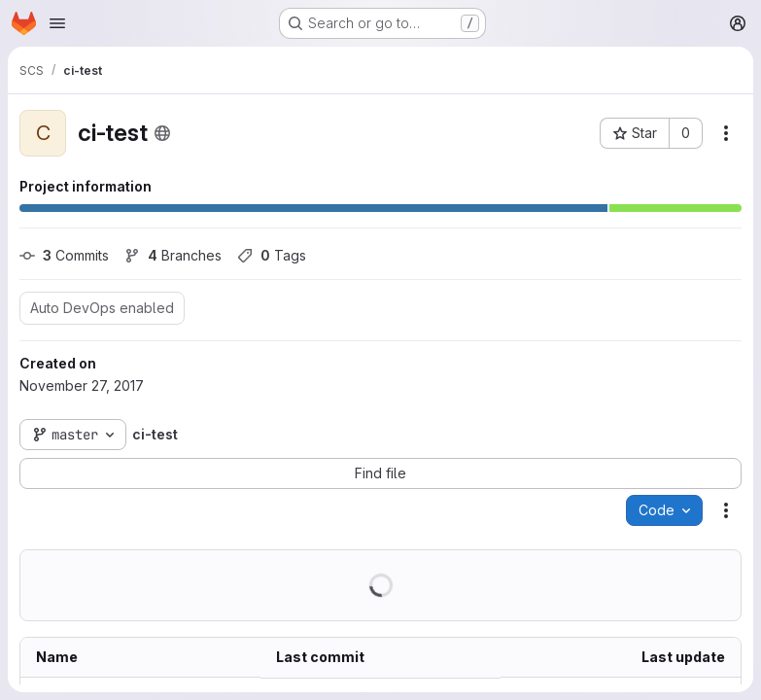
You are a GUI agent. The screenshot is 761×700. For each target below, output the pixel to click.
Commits (64, 255)
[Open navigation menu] (57, 23)
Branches (173, 255)
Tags (272, 255)
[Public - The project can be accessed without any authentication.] (162, 133)
